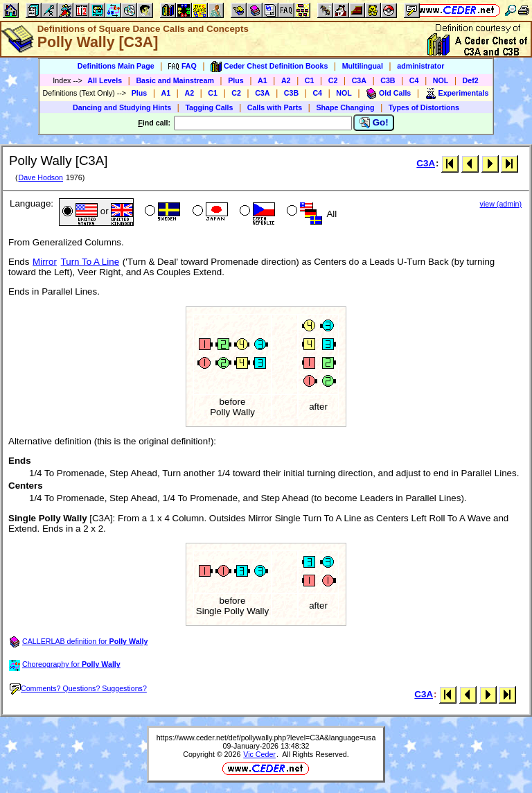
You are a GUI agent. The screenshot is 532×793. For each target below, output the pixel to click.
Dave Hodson (41, 177)
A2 (286, 80)
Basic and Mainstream (175, 80)
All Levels (105, 80)
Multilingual (363, 66)
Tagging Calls (209, 107)
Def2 (471, 80)
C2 (333, 80)
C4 (414, 80)
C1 (310, 80)
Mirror (45, 262)
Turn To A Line (90, 262)
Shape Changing (345, 107)
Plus (236, 80)
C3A (359, 80)
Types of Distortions (424, 107)
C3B (388, 80)
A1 (263, 80)
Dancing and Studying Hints (122, 107)
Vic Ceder (259, 754)
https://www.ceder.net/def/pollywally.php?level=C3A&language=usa (266, 738)
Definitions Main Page (116, 66)
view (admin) (501, 204)
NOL (441, 80)
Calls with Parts (275, 107)
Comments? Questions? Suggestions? (78, 688)
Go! (374, 123)
